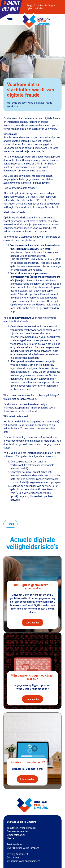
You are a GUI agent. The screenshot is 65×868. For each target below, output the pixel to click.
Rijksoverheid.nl (22, 318)
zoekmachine (32, 404)
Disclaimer (13, 857)
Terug (10, 524)
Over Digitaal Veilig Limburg (23, 848)
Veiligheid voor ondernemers (23, 861)
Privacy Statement (18, 854)
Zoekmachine (15, 844)
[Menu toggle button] (10, 20)
